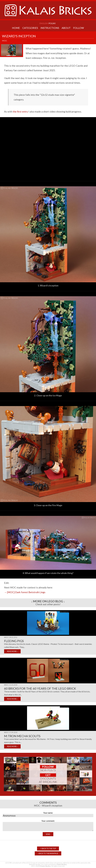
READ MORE (12, 651)
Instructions (50, 28)
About (66, 28)
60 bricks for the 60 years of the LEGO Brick (40, 688)
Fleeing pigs (14, 641)
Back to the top (48, 849)
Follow (79, 28)
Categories (30, 28)
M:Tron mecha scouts (22, 736)
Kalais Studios (62, 864)
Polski (52, 23)
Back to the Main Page (48, 853)
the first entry (20, 112)
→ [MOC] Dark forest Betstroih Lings (25, 592)
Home (16, 28)
